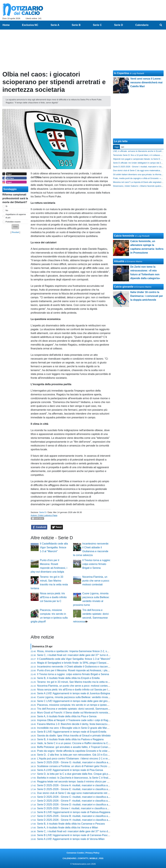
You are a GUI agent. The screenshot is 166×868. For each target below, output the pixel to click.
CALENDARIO (69, 858)
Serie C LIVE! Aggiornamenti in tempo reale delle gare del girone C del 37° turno (83, 701)
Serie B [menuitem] (76, 25)
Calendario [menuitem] (142, 25)
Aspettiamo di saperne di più (16, 216)
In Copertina (121, 73)
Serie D (43, 512)
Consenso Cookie (75, 853)
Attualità (119, 261)
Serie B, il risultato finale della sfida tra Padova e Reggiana (70, 739)
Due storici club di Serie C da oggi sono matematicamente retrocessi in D (79, 793)
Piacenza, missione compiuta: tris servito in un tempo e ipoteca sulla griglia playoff (84, 705)
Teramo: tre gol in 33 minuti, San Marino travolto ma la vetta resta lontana (79, 682)
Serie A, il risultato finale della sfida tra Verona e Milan (68, 828)
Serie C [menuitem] (97, 25)
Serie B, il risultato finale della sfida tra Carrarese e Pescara (71, 824)
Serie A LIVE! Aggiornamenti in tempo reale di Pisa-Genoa (70, 770)
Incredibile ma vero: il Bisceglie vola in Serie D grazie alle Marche (74, 728)
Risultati (15, 232)
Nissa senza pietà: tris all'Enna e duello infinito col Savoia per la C (53, 597)
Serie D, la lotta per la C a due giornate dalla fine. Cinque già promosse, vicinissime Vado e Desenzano (96, 774)
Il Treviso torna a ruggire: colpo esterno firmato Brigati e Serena (96, 564)
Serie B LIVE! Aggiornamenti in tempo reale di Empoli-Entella (72, 732)
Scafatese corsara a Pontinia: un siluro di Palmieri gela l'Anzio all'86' (76, 766)
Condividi (39, 527)
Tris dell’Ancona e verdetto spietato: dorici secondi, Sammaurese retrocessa (80, 709)
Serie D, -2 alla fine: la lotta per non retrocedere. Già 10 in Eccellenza (76, 755)
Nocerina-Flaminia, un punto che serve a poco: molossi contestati (96, 581)
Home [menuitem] (6, 25)
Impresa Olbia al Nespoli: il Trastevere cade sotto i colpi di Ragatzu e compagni (82, 720)
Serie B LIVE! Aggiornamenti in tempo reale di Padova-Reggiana (74, 812)
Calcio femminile (124, 236)
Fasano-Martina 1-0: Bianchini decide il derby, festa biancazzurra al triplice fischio (83, 724)
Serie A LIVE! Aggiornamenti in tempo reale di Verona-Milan (71, 839)
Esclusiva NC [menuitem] (30, 25)
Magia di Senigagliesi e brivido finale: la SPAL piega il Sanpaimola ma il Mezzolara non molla (90, 663)
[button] (15, 227)
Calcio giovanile (124, 287)
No (7, 210)
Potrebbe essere (13, 222)
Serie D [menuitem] (119, 25)
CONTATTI (83, 858)
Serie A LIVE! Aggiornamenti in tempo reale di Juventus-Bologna (74, 693)
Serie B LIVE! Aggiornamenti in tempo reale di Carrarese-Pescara (74, 835)
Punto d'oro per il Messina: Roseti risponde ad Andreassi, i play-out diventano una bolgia (87, 670)
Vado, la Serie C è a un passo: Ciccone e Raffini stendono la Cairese (76, 743)
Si (6, 206)
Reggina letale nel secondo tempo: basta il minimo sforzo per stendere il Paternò (83, 782)
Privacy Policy (92, 853)
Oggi (116, 147)
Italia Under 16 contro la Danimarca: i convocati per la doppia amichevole (147, 296)
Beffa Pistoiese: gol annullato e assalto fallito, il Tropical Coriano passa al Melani (83, 747)
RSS (101, 858)
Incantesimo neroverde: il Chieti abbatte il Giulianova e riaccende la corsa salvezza (84, 667)
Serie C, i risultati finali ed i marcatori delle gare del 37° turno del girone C (79, 655)
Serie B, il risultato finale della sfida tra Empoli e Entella (68, 678)
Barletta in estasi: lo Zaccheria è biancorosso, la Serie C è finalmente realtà (80, 778)
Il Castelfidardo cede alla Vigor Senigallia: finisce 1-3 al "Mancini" (54, 547)
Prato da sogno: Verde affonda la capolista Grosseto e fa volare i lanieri (77, 751)
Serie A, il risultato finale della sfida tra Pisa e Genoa (67, 716)
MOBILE (94, 858)
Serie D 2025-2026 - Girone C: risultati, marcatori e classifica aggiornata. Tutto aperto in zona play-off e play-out (100, 797)
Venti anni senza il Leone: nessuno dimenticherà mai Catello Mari (146, 82)
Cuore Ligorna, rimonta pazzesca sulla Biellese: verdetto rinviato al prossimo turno (84, 697)
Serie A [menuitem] (55, 25)
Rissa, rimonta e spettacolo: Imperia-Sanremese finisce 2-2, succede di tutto (80, 651)
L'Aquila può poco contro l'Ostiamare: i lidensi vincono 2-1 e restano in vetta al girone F (86, 759)
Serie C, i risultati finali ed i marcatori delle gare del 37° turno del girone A (79, 831)
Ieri (123, 147)
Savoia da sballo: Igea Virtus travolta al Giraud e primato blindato (74, 736)
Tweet (57, 527)
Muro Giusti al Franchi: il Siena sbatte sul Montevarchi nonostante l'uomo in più (82, 713)
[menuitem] (161, 25)
